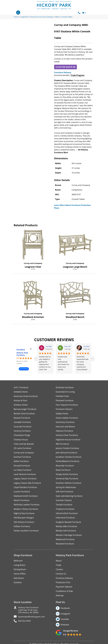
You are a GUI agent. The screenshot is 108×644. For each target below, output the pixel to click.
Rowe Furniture (63, 471)
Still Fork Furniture (65, 494)
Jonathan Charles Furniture (69, 458)
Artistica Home (21, 405)
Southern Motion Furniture (69, 485)
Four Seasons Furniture (67, 405)
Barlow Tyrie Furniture (25, 414)
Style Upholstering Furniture (70, 498)
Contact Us (61, 577)
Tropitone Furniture (65, 511)
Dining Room (20, 573)
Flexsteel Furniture (65, 401)
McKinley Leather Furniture (27, 507)
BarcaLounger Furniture (25, 410)
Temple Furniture (64, 507)
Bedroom (18, 564)
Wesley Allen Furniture (67, 529)
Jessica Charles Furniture (68, 449)
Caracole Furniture (23, 427)
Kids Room (19, 581)
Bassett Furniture (22, 418)
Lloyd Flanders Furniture (26, 489)
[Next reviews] (92, 358)
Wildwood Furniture (66, 542)
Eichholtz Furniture (65, 387)
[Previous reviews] (36, 358)
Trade (59, 568)
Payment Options (64, 590)
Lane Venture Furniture (25, 476)
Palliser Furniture (22, 529)
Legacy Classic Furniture (26, 480)
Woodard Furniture (65, 547)
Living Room (20, 568)
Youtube (65, 623)
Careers (60, 573)
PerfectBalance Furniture (68, 463)
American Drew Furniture (26, 396)
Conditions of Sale (65, 595)
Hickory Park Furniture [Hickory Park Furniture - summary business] (22, 354)
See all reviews (24, 369)
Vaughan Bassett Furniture (69, 524)
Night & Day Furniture (24, 516)
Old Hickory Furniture (24, 524)
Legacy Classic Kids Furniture (28, 485)
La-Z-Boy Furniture (23, 471)
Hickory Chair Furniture (67, 436)
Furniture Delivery (63, 72)
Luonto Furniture (22, 494)
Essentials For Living (66, 392)
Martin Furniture (22, 502)
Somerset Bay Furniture (67, 480)
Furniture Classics (64, 410)
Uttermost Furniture (66, 520)
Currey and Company (33, 263)
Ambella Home (21, 392)
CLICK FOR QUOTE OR (65, 67)
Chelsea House (21, 441)
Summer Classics (64, 502)
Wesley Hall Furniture (66, 533)
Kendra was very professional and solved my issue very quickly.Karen (63, 363)
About (59, 564)
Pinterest (65, 629)
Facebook (65, 612)
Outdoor (18, 586)
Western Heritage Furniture (69, 538)
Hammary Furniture (66, 423)
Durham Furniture (23, 458)
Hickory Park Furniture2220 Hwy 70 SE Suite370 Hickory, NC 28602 (29, 614)
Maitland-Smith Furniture (26, 498)
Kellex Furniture (22, 463)
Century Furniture (22, 432)
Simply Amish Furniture (67, 476)
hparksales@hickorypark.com (33, 621)
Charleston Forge (22, 436)
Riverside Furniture (65, 467)
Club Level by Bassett (24, 445)
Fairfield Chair (63, 396)
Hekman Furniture (65, 432)
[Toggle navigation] (18, 13)
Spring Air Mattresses (66, 489)
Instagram (66, 617)
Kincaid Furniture (22, 467)
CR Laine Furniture (23, 449)
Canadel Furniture (23, 423)
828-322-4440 (25, 625)
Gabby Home (62, 414)
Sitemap (60, 599)
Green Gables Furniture (67, 418)
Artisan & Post (21, 401)
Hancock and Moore (66, 427)
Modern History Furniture (26, 511)
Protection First (63, 586)
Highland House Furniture (68, 441)
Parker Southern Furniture (27, 533)
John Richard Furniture (67, 454)
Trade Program (77, 75)
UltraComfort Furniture (67, 516)
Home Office (20, 577)
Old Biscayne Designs (24, 520)
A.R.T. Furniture (21, 387)
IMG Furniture (63, 445)
